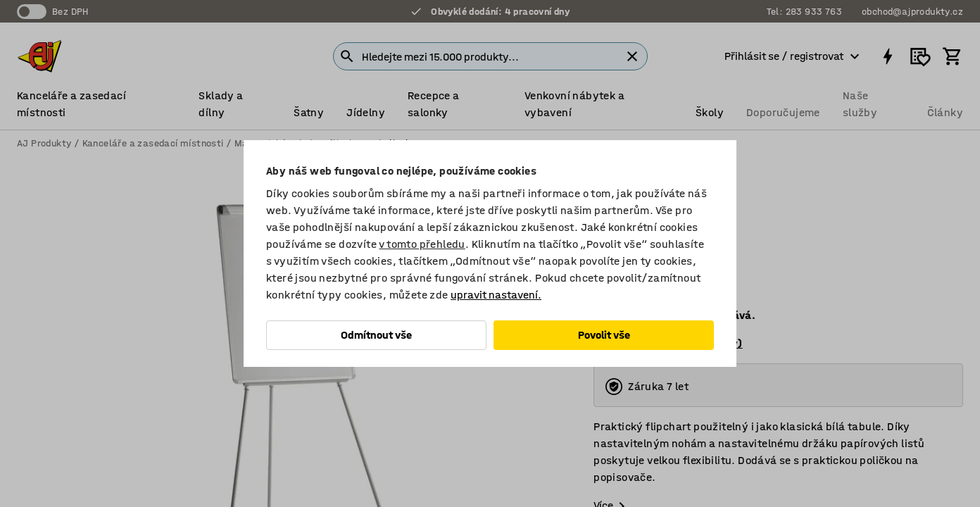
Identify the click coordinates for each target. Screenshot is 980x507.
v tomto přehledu (422, 244)
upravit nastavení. (496, 295)
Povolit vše (604, 335)
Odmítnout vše (376, 335)
